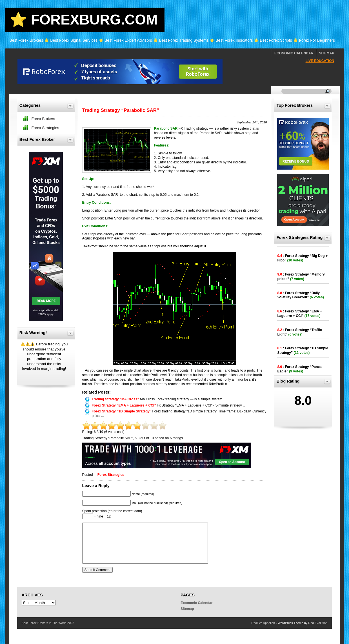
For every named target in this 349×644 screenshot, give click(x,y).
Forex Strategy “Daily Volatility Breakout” (298, 295)
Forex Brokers (43, 119)
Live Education (320, 61)
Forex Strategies (111, 475)
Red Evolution (318, 623)
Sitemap (326, 53)
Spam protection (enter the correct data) (112, 511)
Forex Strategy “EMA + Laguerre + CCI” (124, 405)
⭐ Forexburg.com (84, 20)
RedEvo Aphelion (263, 623)
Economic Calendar (294, 53)
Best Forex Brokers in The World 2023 (48, 623)
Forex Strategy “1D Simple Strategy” (122, 411)
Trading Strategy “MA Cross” (115, 399)
